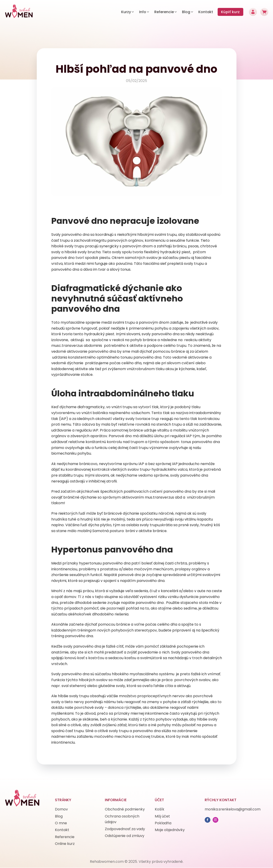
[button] (128, 12)
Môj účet (162, 816)
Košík (160, 809)
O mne (61, 823)
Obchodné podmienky (125, 809)
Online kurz (65, 844)
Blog (59, 816)
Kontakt (62, 830)
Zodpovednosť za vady (125, 829)
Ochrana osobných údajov (122, 819)
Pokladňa (163, 823)
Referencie (65, 837)
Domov (61, 809)
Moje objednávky (170, 830)
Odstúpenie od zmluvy (125, 836)
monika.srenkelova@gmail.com (233, 809)
